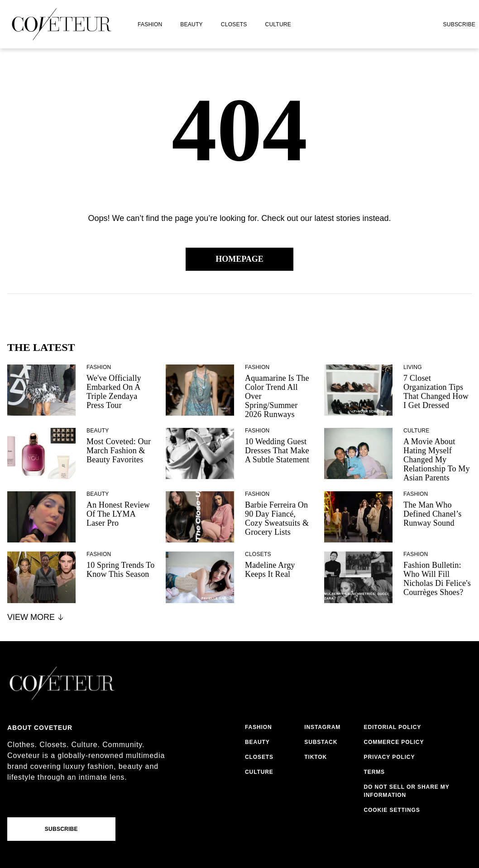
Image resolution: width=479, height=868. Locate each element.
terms (375, 772)
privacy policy (390, 757)
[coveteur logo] (62, 24)
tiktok (316, 757)
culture (278, 24)
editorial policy (393, 727)
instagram (322, 727)
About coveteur (40, 728)
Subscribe (459, 24)
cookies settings (394, 810)
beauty (191, 24)
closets (234, 24)
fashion (150, 24)
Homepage (239, 259)
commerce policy (394, 742)
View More (36, 617)
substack (321, 742)
